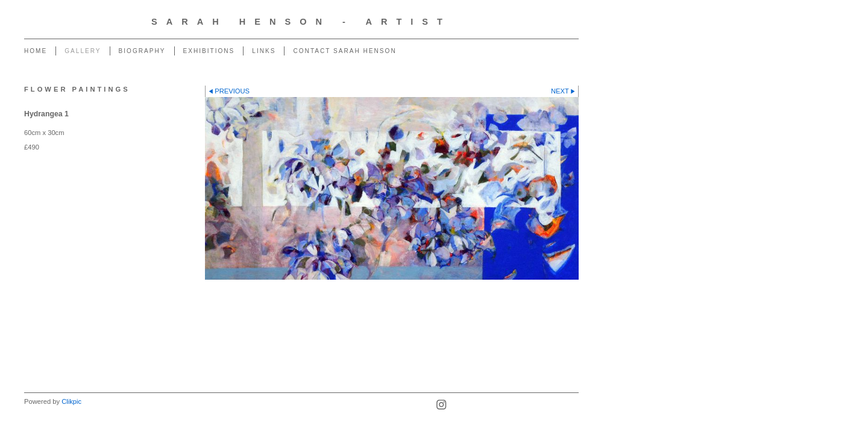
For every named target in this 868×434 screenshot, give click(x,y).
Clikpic (71, 401)
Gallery (83, 51)
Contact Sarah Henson (344, 51)
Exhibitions (209, 51)
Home (36, 51)
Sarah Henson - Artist (301, 22)
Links (264, 51)
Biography (142, 51)
